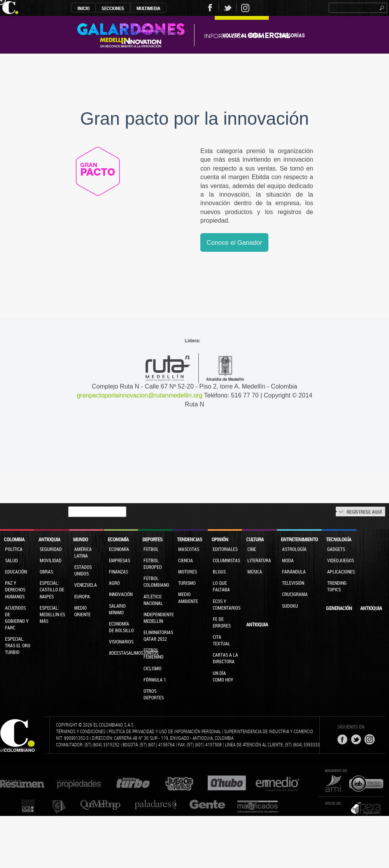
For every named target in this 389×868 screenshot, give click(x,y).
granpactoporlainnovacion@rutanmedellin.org (139, 395)
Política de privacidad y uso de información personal (165, 731)
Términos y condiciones (81, 731)
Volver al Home (242, 35)
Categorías (291, 35)
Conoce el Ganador (234, 242)
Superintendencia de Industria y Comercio (269, 731)
